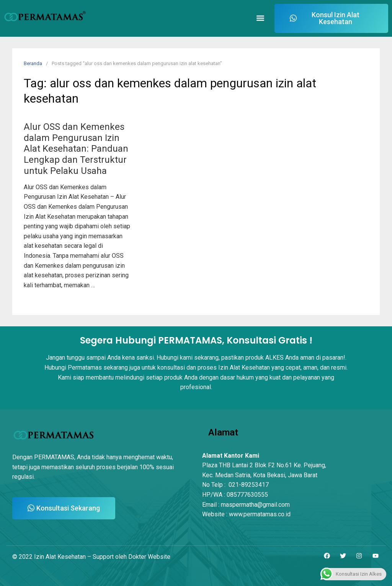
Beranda (33, 63)
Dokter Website (149, 557)
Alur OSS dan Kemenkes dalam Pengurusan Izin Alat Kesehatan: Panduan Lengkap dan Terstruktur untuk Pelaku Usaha (76, 149)
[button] (261, 19)
